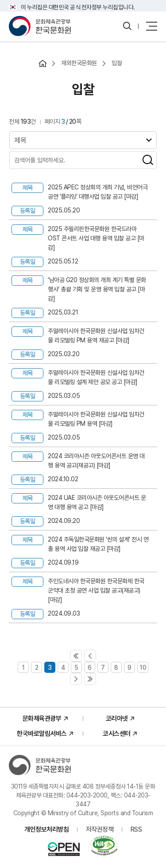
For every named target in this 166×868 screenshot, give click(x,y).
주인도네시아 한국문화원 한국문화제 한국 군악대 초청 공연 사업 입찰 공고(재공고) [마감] (96, 590)
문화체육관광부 (42, 719)
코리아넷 (117, 719)
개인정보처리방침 (46, 829)
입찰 (117, 63)
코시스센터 (117, 734)
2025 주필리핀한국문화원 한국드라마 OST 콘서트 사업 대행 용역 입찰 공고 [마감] (96, 238)
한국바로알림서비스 (42, 734)
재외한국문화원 (79, 63)
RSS (136, 829)
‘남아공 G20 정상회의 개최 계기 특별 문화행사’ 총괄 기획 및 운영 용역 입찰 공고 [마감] (97, 289)
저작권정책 (100, 829)
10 (143, 668)
